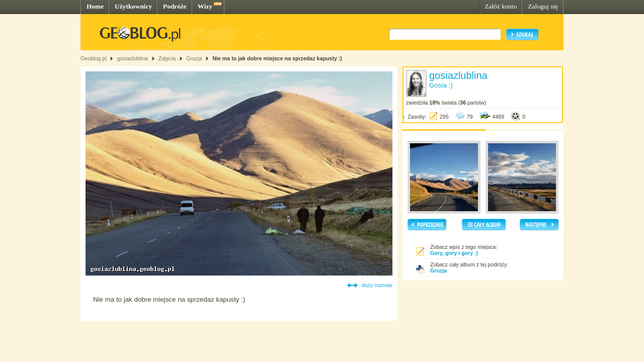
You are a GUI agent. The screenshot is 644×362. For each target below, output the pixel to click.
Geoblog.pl (94, 58)
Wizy (205, 6)
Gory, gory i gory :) (454, 253)
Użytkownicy (133, 6)
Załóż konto (501, 6)
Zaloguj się (543, 6)
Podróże (175, 6)
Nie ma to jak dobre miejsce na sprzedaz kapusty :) (277, 58)
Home (95, 6)
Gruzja (194, 58)
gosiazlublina (132, 58)
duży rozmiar (377, 285)
